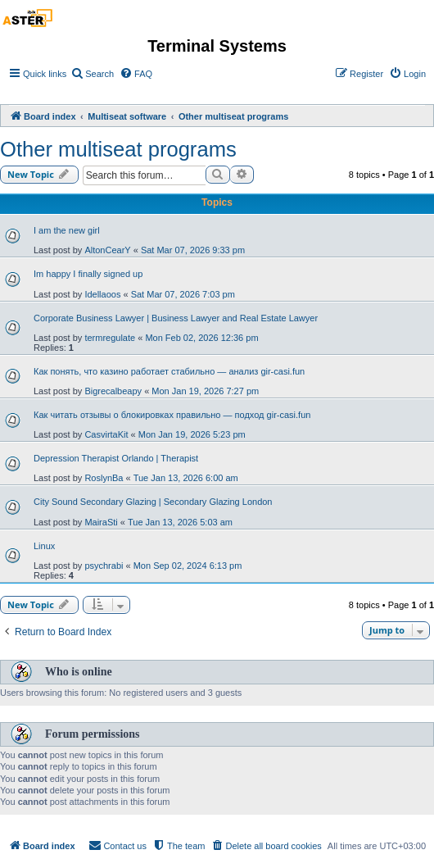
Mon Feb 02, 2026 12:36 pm (201, 338)
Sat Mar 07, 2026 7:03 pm (183, 294)
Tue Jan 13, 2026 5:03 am (180, 522)
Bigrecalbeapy (113, 391)
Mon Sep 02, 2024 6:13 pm (188, 566)
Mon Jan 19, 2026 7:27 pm (205, 391)
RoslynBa (104, 478)
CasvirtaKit (106, 434)
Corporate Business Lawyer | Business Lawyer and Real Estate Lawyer (176, 318)
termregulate (110, 338)
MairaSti (101, 522)
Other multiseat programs (118, 149)
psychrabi (104, 566)
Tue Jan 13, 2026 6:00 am (186, 478)
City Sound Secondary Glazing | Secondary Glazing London (153, 502)
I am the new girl (67, 230)
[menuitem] (92, 74)
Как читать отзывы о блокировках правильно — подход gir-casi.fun (172, 415)
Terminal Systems (217, 46)
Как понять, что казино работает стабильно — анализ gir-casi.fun (169, 371)
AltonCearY (107, 250)
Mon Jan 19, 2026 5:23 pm (192, 434)
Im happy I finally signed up (88, 274)
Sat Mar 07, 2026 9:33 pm (193, 250)
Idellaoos (102, 294)
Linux (44, 546)
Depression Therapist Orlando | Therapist (116, 458)
